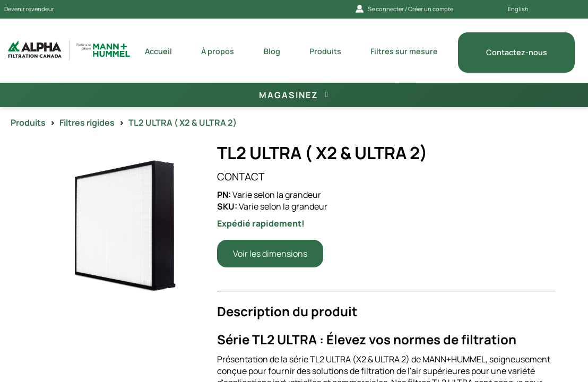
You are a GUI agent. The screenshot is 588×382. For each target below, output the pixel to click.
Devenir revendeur (29, 9)
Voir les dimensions (270, 254)
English (518, 9)
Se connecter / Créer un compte (404, 9)
